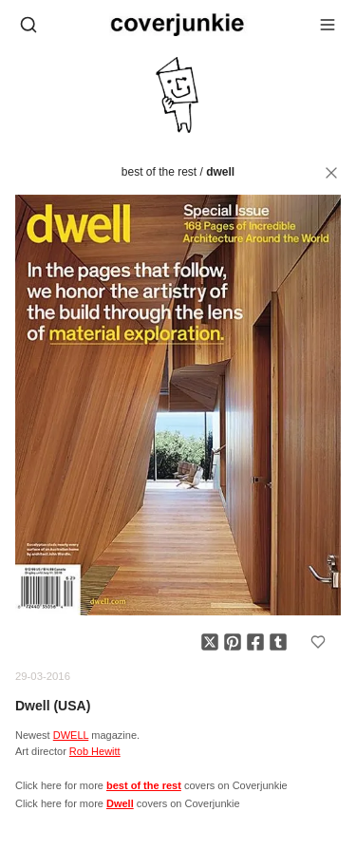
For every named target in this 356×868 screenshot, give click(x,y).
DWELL (71, 735)
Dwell (220, 172)
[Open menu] (328, 25)
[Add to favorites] (318, 642)
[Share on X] (210, 642)
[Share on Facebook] (255, 642)
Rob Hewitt (95, 751)
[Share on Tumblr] (278, 642)
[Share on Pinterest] (233, 642)
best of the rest (159, 172)
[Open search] (28, 25)
